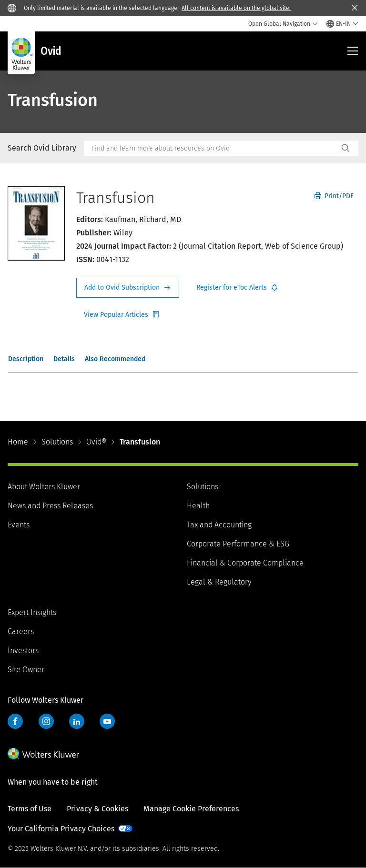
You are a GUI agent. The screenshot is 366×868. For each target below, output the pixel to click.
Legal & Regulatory (219, 582)
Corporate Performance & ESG (238, 544)
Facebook (15, 721)
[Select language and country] (342, 24)
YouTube (107, 721)
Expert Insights (32, 612)
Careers (21, 631)
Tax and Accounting (219, 525)
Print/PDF (334, 196)
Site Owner (26, 670)
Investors (23, 651)
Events (19, 525)
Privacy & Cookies (97, 809)
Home (18, 442)
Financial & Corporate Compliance (245, 563)
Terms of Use (30, 809)
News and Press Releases (50, 506)
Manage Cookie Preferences (191, 809)
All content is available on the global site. (236, 8)
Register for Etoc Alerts (237, 288)
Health (198, 506)
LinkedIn (77, 721)
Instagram (46, 721)
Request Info (128, 288)
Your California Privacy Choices (61, 829)
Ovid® (96, 442)
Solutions (57, 442)
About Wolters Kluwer (44, 487)
